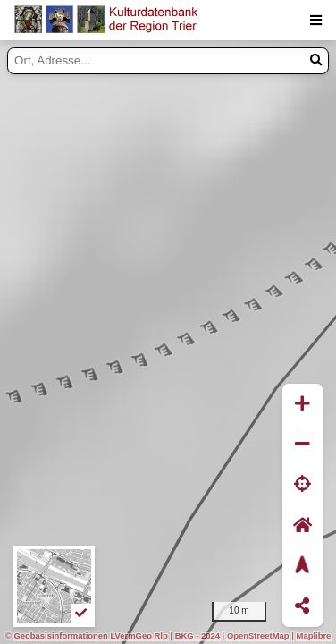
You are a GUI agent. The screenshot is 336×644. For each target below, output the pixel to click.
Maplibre (314, 636)
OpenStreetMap (258, 636)
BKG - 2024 (197, 636)
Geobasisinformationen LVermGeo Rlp (90, 636)
